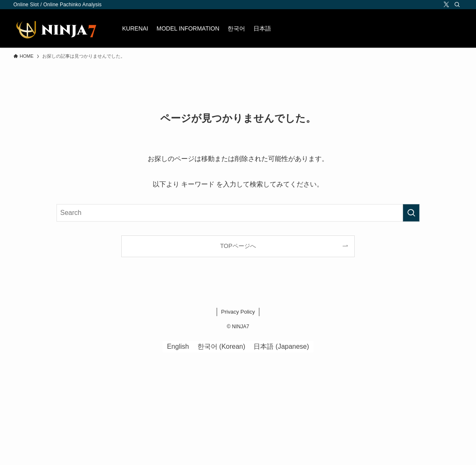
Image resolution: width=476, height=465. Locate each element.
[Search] (457, 5)
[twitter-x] (446, 5)
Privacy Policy (238, 312)
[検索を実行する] (411, 213)
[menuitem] (236, 28)
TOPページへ (238, 246)
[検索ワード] (238, 213)
